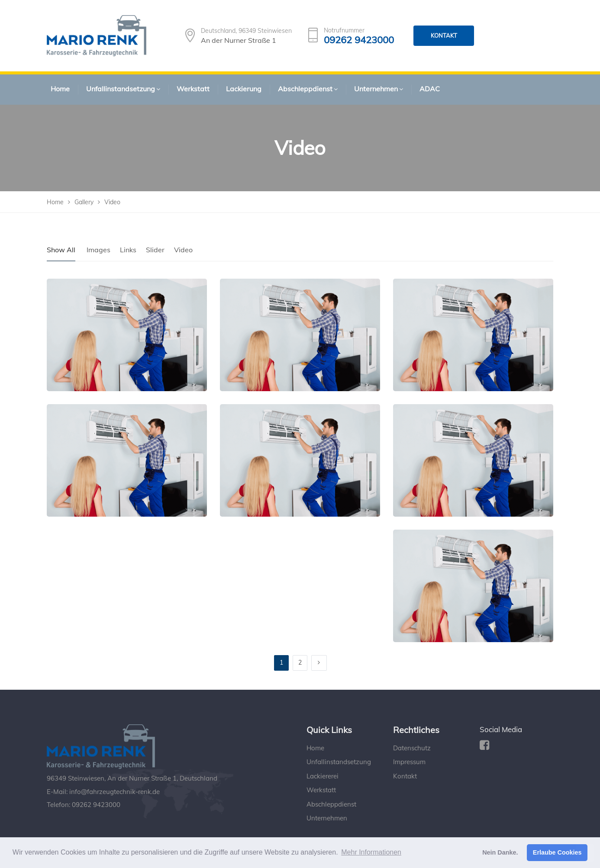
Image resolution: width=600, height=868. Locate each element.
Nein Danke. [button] (500, 852)
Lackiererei (323, 776)
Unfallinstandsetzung (339, 762)
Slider (155, 250)
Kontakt (405, 776)
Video (183, 250)
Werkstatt (321, 790)
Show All (61, 250)
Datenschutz (412, 748)
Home (315, 748)
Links (128, 250)
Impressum (409, 762)
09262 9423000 (359, 40)
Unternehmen (327, 818)
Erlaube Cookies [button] (557, 852)
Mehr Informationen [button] (371, 852)
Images (98, 250)
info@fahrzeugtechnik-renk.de (115, 792)
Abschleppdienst (331, 804)
